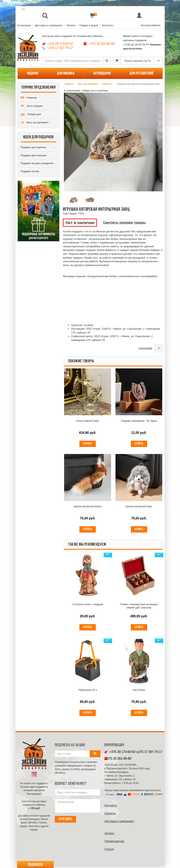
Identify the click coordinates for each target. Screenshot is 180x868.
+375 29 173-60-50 (60, 44)
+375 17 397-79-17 (60, 48)
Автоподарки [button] (102, 74)
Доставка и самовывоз (49, 25)
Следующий (145, 348)
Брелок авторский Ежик (139, 507)
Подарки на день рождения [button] (37, 163)
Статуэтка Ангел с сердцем (88, 605)
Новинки (29, 98)
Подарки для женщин (34, 155)
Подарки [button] (32, 74)
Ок (95, 755)
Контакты (108, 25)
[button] (45, 15)
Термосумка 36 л (88, 691)
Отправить (66, 821)
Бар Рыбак (139, 691)
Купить (88, 444)
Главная (69, 84)
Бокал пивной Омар (88, 421)
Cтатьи (109, 851)
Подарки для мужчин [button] (33, 147)
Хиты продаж (32, 106)
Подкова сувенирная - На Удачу (139, 421)
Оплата (71, 25)
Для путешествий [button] (141, 74)
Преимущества (114, 843)
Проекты (110, 815)
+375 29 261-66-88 (101, 44)
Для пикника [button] (66, 74)
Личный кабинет (151, 25)
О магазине (24, 25)
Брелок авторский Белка (88, 507)
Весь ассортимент (35, 123)
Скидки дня (31, 114)
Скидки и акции (89, 25)
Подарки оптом (30, 171)
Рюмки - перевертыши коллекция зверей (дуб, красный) (139, 607)
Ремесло (108, 84)
